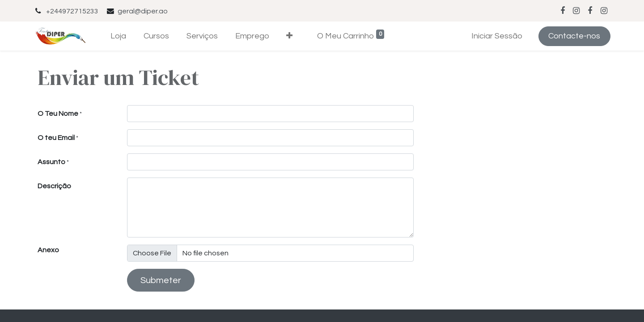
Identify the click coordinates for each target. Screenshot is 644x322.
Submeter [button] (161, 280)
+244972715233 (72, 11)
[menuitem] (119, 36)
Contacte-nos (574, 36)
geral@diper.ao (143, 11)
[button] (290, 36)
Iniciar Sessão (497, 36)
